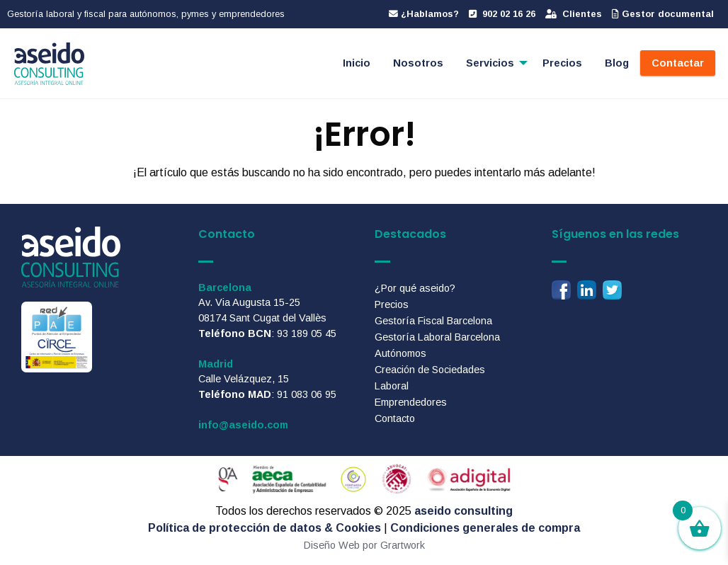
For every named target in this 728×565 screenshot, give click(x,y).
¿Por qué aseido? (415, 288)
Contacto (395, 418)
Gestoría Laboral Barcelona (437, 337)
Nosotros (418, 63)
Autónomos (400, 353)
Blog (617, 63)
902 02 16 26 (502, 14)
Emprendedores (411, 402)
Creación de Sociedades (430, 370)
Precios (562, 63)
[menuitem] (357, 63)
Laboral (392, 386)
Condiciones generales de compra (485, 528)
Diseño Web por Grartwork (364, 545)
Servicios (490, 63)
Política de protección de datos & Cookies (265, 528)
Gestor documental (663, 14)
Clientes (574, 14)
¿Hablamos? (424, 14)
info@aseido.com (243, 425)
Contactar (678, 63)
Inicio (357, 63)
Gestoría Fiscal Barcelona (433, 321)
